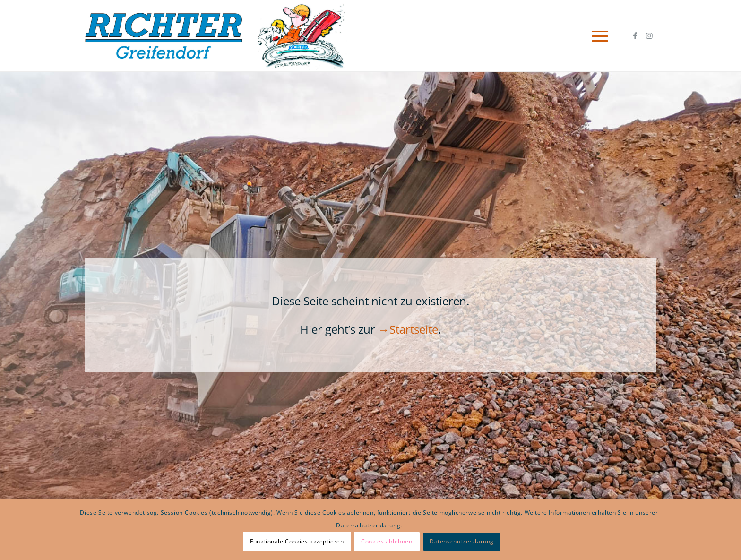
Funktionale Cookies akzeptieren (297, 541)
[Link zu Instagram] (649, 35)
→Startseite (408, 329)
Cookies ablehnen (387, 541)
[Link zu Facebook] (635, 35)
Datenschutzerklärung (462, 541)
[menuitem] (597, 36)
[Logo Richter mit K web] (216, 36)
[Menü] (597, 36)
